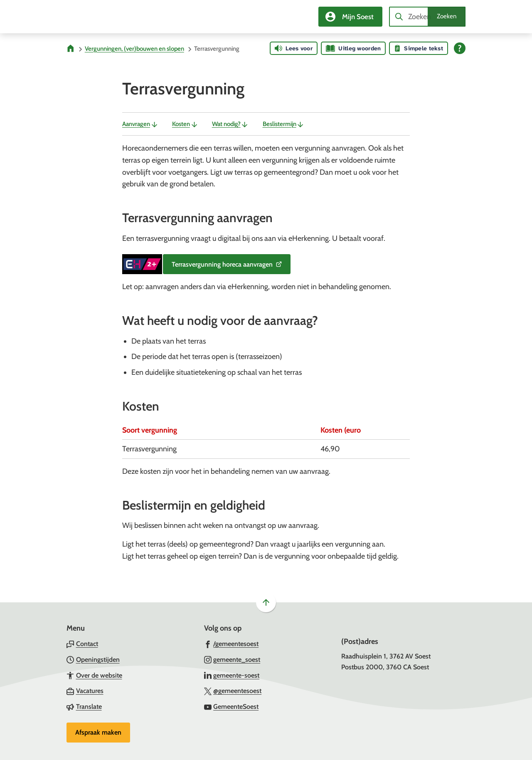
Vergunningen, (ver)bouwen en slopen (134, 49)
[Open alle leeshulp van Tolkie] (460, 48)
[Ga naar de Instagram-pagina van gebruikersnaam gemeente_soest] (232, 659)
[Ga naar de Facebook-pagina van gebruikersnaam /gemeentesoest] (232, 644)
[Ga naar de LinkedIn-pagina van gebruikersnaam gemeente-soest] (232, 675)
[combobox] (427, 17)
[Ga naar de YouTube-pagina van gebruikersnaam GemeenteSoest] (232, 706)
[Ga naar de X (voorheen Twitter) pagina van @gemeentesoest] (233, 691)
